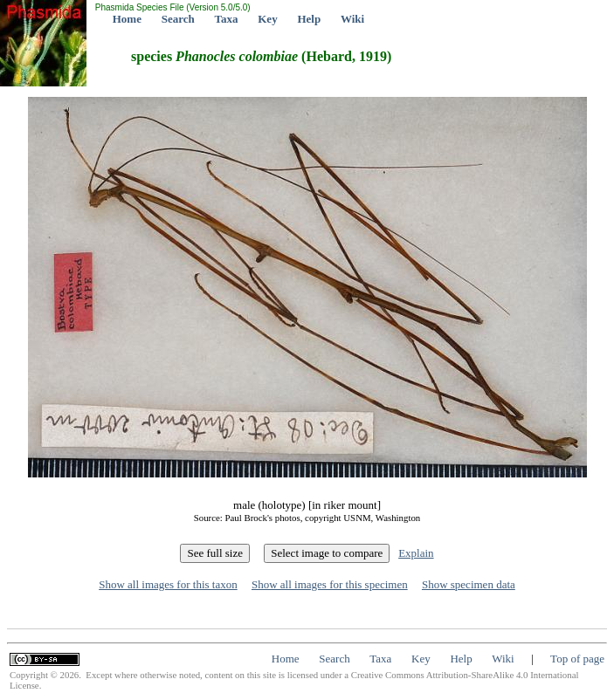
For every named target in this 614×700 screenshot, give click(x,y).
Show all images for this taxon (168, 584)
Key (267, 19)
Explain (416, 553)
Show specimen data (469, 584)
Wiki (352, 19)
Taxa (227, 19)
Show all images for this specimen (330, 584)
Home (127, 19)
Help (309, 19)
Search (178, 19)
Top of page (577, 659)
